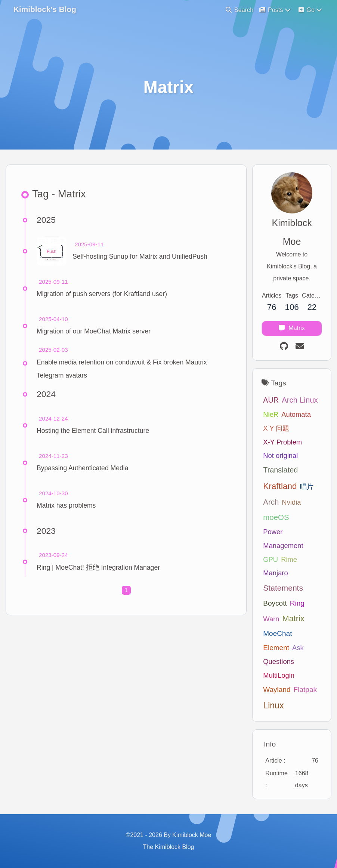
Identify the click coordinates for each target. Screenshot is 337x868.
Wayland (277, 690)
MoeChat (277, 633)
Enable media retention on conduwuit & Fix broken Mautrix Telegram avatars (122, 369)
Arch (271, 502)
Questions (279, 661)
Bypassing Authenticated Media (83, 468)
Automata (296, 414)
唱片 (307, 487)
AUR (271, 400)
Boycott (275, 603)
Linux (273, 705)
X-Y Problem (282, 442)
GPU (270, 559)
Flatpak (305, 690)
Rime (289, 559)
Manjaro (275, 573)
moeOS (276, 517)
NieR (271, 414)
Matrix (293, 618)
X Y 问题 (276, 428)
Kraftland (280, 486)
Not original (280, 455)
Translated (280, 470)
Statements (283, 588)
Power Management (283, 539)
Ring (297, 603)
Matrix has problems (66, 505)
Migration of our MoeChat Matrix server (94, 331)
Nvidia (291, 502)
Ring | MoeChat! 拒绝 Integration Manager (98, 567)
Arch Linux (300, 400)
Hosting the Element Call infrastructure (93, 431)
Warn (271, 619)
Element (276, 648)
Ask (298, 648)
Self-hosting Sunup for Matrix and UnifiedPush (140, 256)
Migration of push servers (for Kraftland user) (102, 294)
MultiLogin (279, 675)
